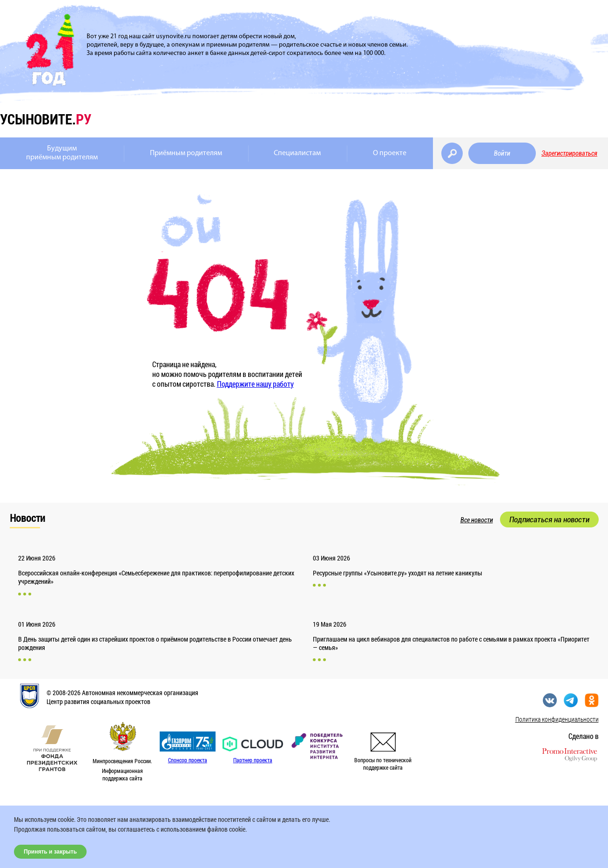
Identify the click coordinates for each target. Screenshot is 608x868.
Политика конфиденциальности (557, 719)
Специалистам (297, 153)
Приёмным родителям (186, 153)
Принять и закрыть (50, 852)
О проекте (390, 153)
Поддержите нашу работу (255, 384)
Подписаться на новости (549, 519)
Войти (502, 153)
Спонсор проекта (188, 760)
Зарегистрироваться (569, 153)
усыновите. (46, 119)
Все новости (477, 520)
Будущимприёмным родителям (62, 153)
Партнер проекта (253, 760)
